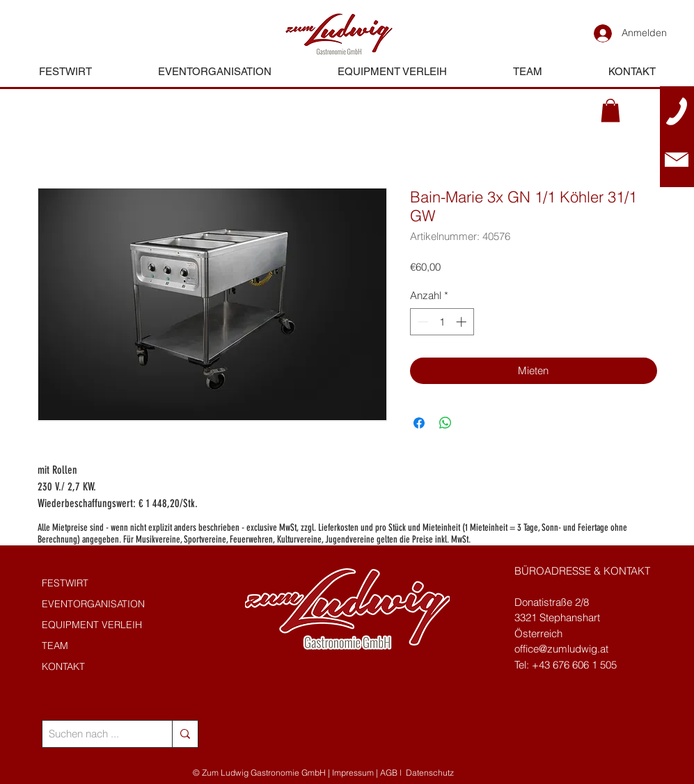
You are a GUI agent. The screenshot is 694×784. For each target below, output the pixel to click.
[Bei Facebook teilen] (419, 423)
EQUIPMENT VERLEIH (92, 625)
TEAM (55, 646)
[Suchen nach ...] (96, 734)
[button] (610, 110)
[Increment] (463, 322)
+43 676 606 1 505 (574, 665)
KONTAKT (63, 666)
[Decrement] (421, 322)
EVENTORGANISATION (93, 604)
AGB (389, 773)
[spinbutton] (442, 322)
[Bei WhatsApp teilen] (445, 423)
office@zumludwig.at (561, 649)
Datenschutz (430, 773)
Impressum (353, 773)
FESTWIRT (65, 583)
